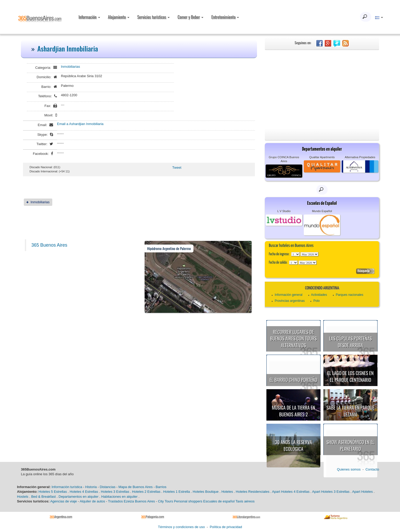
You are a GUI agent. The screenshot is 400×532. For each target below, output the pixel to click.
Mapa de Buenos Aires (136, 487)
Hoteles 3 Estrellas (115, 492)
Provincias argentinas (290, 301)
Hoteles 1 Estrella (176, 492)
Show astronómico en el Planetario (350, 445)
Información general (289, 295)
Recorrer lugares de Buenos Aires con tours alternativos (293, 339)
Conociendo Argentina (322, 288)
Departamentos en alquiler (78, 497)
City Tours (165, 501)
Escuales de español (219, 501)
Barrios (161, 487)
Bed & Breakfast (43, 497)
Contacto (372, 469)
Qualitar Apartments (322, 157)
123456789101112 (309, 254)
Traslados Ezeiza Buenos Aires (131, 501)
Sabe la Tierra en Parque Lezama (350, 411)
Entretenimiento (225, 17)
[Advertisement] (322, 89)
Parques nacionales (349, 295)
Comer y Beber (190, 17)
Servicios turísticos (153, 17)
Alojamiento (119, 17)
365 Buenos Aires (49, 245)
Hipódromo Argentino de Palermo (169, 248)
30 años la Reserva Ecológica (294, 445)
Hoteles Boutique (206, 492)
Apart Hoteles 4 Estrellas (291, 492)
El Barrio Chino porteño (293, 380)
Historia (91, 487)
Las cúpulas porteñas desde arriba (351, 342)
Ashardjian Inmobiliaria (68, 49)
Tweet (177, 168)
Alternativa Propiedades (360, 157)
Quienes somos (349, 469)
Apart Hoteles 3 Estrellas (331, 492)
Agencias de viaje (64, 501)
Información (89, 17)
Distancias (107, 487)
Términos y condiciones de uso (181, 527)
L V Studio (284, 211)
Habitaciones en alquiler (119, 497)
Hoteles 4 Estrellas (84, 492)
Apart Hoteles (362, 492)
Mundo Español (322, 211)
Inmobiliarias (70, 67)
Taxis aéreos (245, 501)
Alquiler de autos (92, 501)
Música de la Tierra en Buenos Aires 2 (294, 411)
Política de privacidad (226, 527)
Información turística (67, 487)
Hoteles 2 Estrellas (146, 492)
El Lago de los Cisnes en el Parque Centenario (350, 376)
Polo (317, 301)
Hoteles (227, 492)
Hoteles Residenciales (253, 492)
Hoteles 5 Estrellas (53, 492)
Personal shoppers (188, 501)
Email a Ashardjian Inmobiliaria (80, 124)
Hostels (23, 497)
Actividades (319, 295)
